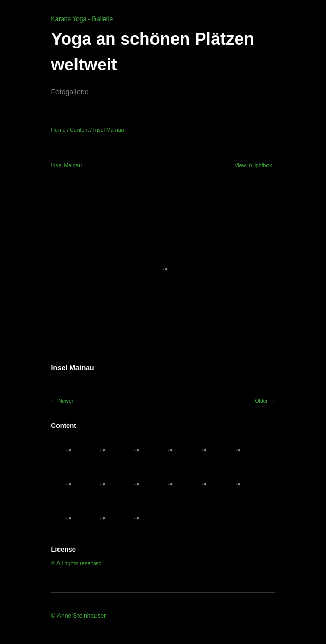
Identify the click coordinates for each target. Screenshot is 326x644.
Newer (66, 401)
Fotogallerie (70, 92)
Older (261, 401)
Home (59, 130)
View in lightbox (253, 165)
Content (79, 130)
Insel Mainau (109, 130)
